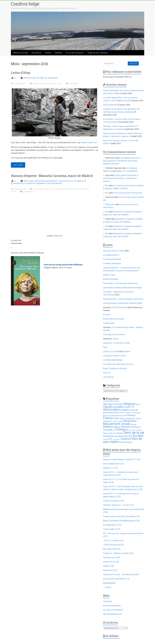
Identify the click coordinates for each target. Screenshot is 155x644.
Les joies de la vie (66, 181)
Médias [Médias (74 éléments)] (107, 427)
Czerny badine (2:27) (112, 529)
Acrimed (107, 315)
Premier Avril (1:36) (111, 562)
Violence (60, 84)
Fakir (105, 347)
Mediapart (57, 236)
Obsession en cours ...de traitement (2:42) (121, 574)
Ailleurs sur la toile (20, 53)
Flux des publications (112, 606)
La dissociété (109, 323)
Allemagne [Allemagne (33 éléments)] (108, 404)
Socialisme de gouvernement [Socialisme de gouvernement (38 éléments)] (118, 436)
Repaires (127, 351)
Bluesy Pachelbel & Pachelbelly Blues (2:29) (121, 521)
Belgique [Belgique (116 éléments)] (130, 404)
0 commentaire (72, 84)
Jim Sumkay (108, 377)
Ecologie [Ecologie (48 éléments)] (123, 410)
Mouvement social (60, 189)
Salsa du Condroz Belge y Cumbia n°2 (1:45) (122, 459)
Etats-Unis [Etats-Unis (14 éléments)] (107, 416)
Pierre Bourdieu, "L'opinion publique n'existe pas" (123, 299)
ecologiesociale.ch (111, 255)
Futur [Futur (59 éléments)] (116, 418)
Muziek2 (59, 53)
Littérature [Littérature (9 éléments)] (115, 421)
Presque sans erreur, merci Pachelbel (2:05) (121, 516)
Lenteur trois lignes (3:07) (114, 501)
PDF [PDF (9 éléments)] (114, 430)
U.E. (88, 189)
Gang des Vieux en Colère (114, 251)
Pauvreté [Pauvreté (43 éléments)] (108, 430)
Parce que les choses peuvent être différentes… (64, 265)
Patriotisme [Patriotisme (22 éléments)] (136, 427)
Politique (69, 189)
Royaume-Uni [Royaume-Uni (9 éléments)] (132, 430)
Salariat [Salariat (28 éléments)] (120, 433)
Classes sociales (38, 189)
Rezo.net (107, 373)
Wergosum (110, 204)
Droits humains (30, 78)
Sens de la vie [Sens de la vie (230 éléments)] (134, 433)
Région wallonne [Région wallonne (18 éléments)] (109, 433)
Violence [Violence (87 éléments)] (126, 439)
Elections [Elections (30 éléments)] (120, 412)
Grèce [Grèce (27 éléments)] (122, 418)
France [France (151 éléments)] (108, 418)
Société (84, 189)
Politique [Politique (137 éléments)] (122, 429)
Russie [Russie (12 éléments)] (139, 430)
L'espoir (115, 339)
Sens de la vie (52, 84)
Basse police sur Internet (114, 319)
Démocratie (29, 181)
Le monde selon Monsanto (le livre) (118, 364)
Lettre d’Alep (21, 73)
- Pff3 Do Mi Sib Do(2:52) (113, 545)
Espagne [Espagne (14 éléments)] (137, 413)
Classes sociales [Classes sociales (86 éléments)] (113, 407)
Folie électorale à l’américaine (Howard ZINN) (122, 303)
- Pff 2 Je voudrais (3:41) (113, 541)
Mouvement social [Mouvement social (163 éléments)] (116, 424)
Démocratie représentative (46, 181)
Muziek (48, 53)
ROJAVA (40, 78)
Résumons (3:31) (110, 570)
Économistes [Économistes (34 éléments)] (125, 442)
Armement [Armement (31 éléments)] (118, 404)
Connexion (107, 601)
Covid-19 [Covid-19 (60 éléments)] (129, 407)
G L (15, 78)
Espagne (47, 189)
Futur (52, 189)
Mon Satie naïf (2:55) (112, 549)
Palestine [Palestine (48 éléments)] (126, 427)
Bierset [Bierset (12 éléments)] (138, 404)
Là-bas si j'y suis (110, 351)
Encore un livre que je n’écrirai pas (128, 193)
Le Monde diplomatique (113, 360)
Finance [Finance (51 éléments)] (131, 415)
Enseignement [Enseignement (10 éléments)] (129, 413)
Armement (36, 84)
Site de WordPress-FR (112, 614)
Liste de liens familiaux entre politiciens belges (122, 288)
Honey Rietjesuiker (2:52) (113, 464)
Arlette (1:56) (108, 566)
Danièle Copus (109, 275)
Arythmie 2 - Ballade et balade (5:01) (118, 553)
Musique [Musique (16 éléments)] (133, 424)
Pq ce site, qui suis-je (75, 53)
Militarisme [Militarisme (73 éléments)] (130, 421)
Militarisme (43, 84)
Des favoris (37, 53)
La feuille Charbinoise (112, 263)
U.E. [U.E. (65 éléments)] (110, 439)
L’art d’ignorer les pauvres (114, 334)
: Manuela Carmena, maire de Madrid (52, 176)
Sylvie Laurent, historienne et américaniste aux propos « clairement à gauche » (121, 178)
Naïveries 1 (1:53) (110, 468)
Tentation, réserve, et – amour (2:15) (118, 505)
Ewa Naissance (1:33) (112, 525)
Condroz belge (25, 4)
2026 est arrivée (110, 105)
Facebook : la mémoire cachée (116, 343)
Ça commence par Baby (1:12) (116, 579)
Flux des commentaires (113, 610)
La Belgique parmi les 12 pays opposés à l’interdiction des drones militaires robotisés (122, 161)
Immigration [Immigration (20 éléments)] (130, 419)
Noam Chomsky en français (115, 368)
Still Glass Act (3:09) (111, 558)
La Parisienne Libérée (112, 259)
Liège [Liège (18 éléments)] (121, 421)
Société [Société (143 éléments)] (138, 436)
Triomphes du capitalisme (35, 183)
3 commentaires (27, 192)
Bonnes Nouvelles (111, 279)
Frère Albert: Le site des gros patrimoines (120, 283)
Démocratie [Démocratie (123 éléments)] (111, 410)
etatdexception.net (89, 142)
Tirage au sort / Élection (97, 53)
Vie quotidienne (51, 78)
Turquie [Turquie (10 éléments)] (105, 439)
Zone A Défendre (120, 307)
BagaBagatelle (109, 583)
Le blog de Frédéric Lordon (115, 356)
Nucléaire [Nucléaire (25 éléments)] (116, 427)
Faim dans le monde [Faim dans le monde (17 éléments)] (119, 416)
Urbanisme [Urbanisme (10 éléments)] (116, 439)
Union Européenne (54, 183)
